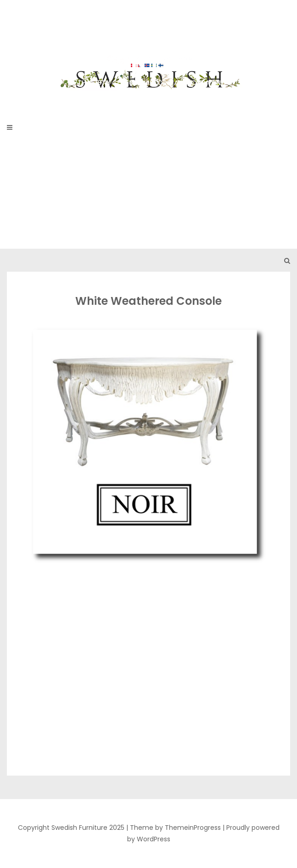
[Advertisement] (148, 180)
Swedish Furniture (148, 50)
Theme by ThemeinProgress (175, 828)
